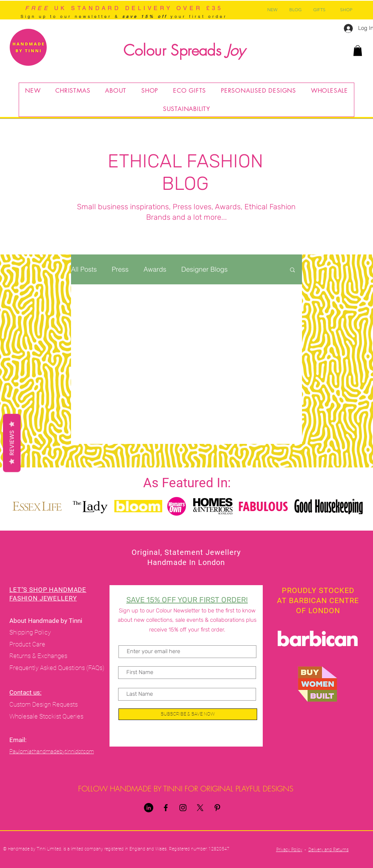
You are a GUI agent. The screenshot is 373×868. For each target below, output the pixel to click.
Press (120, 269)
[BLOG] (295, 10)
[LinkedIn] (149, 808)
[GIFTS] (319, 10)
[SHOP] (346, 10)
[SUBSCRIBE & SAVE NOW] (188, 714)
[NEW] (272, 10)
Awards (155, 269)
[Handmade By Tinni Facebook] (166, 808)
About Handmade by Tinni (47, 621)
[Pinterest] (217, 808)
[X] (200, 808)
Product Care (28, 644)
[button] (358, 51)
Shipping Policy (30, 632)
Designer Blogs (204, 269)
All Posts (84, 269)
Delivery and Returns (329, 850)
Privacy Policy (289, 850)
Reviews (12, 443)
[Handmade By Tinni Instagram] (183, 808)
